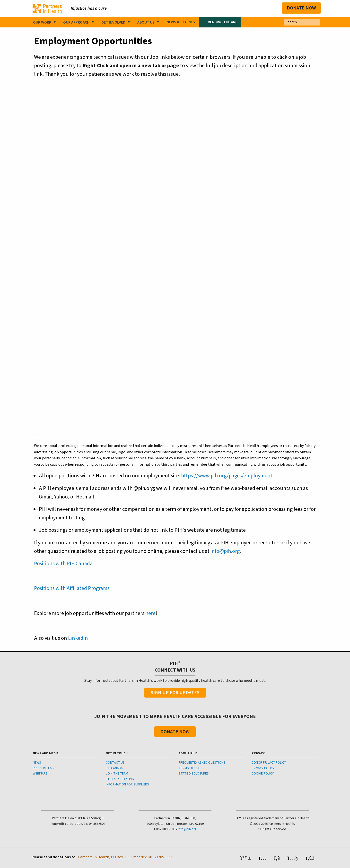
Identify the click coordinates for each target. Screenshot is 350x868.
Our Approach (76, 22)
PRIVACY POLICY (263, 768)
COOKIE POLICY (263, 774)
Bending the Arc (223, 22)
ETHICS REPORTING (120, 779)
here (150, 613)
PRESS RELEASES (45, 768)
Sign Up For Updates (175, 693)
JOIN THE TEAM (117, 774)
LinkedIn (78, 638)
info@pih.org (225, 551)
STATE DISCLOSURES (194, 774)
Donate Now (301, 8)
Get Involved (113, 22)
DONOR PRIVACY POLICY (269, 763)
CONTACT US (115, 763)
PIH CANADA (114, 768)
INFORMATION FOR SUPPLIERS (127, 784)
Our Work (42, 22)
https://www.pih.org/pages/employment (227, 476)
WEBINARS (40, 774)
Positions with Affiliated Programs (72, 588)
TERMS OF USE (189, 768)
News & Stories (181, 22)
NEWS (37, 763)
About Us (146, 22)
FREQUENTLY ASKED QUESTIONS (202, 763)
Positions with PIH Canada (63, 564)
